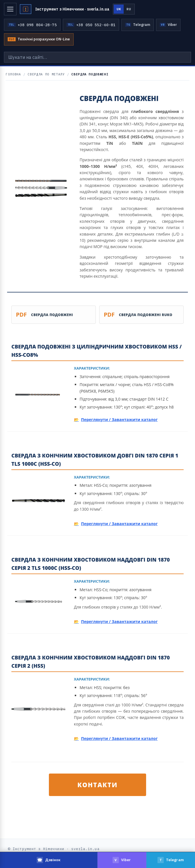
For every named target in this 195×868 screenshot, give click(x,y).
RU (129, 9)
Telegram (138, 25)
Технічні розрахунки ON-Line (39, 39)
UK (119, 9)
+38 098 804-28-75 (32, 25)
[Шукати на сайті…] (97, 57)
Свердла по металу (46, 74)
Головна (13, 74)
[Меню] (10, 9)
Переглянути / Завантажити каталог (119, 419)
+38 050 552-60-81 (91, 25)
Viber (168, 25)
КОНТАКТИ (97, 785)
